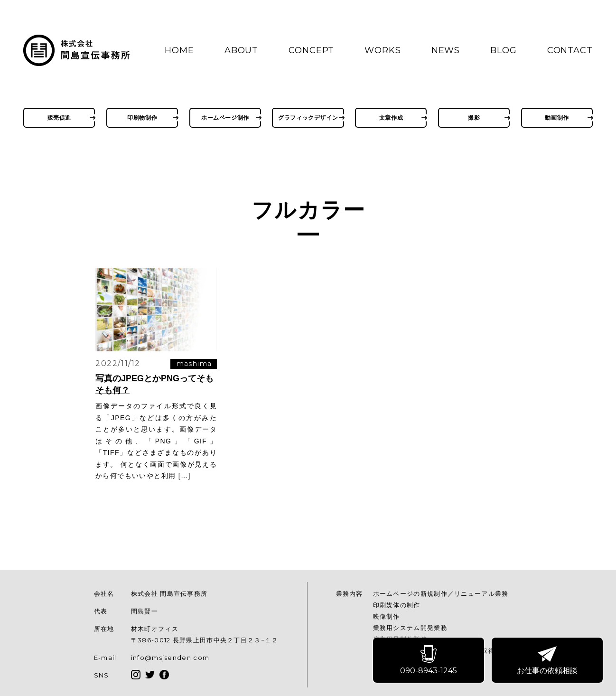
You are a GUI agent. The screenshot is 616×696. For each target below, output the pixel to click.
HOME (179, 50)
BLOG (504, 50)
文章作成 (391, 118)
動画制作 (557, 118)
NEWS (446, 50)
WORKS (383, 50)
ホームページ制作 (225, 118)
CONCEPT (311, 50)
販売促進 (59, 118)
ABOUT (242, 50)
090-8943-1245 (429, 661)
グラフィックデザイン (308, 118)
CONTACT (570, 50)
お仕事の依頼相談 (548, 661)
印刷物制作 (142, 118)
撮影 (474, 118)
